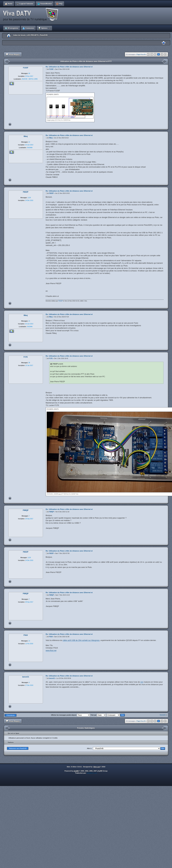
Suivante (163, 715)
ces (142, 682)
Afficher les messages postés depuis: (70, 715)
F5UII (51, 637)
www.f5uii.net (51, 651)
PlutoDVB (44, 35)
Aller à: (89, 748)
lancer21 (52, 678)
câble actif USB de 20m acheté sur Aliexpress (81, 640)
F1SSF (51, 69)
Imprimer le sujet (164, 43)
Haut (10, 124)
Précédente (11, 715)
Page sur (141, 54)
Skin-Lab (97, 767)
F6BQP (52, 512)
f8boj (51, 138)
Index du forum (19, 35)
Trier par (98, 715)
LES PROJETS (33, 35)
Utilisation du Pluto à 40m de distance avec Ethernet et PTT (86, 61)
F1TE (51, 358)
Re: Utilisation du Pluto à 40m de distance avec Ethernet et (69, 67)
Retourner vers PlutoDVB (18, 748)
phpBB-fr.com (92, 773)
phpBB (76, 771)
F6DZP (51, 193)
